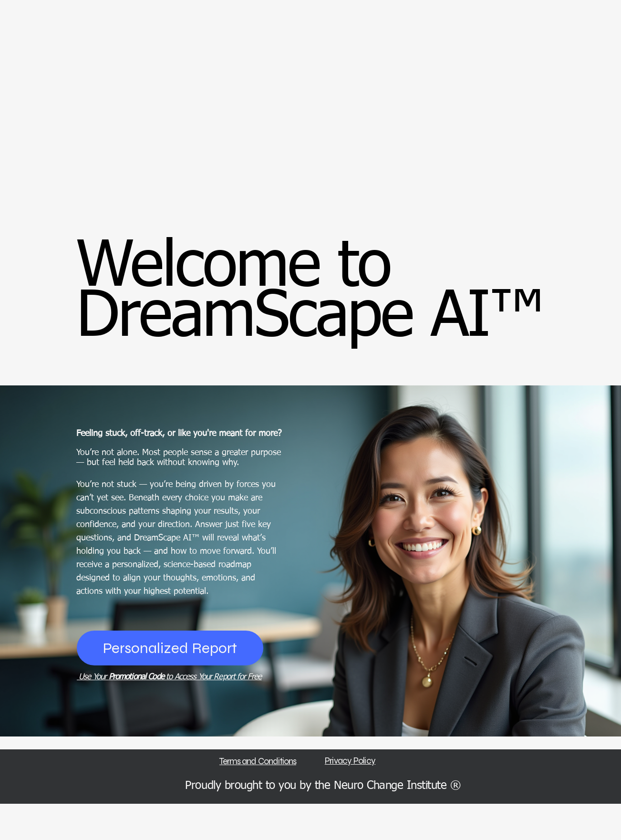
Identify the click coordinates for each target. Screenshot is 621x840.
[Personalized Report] (170, 648)
